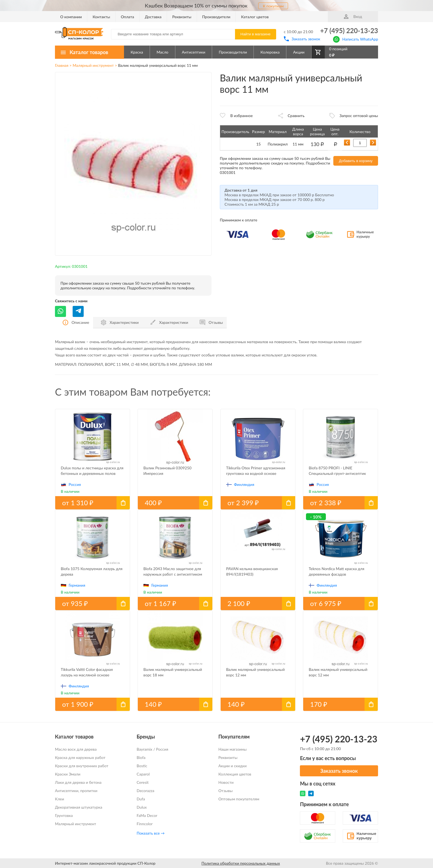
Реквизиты (182, 17)
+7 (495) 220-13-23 (349, 31)
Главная (62, 65)
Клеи (60, 799)
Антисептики (194, 52)
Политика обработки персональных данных (241, 863)
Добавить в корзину (356, 161)
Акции (299, 52)
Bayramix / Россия (152, 749)
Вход (353, 16)
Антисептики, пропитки (76, 791)
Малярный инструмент (93, 65)
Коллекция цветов (235, 774)
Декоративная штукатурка (79, 807)
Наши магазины (233, 749)
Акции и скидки (233, 766)
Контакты (101, 17)
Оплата (127, 17)
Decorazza (146, 791)
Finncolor (145, 824)
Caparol (143, 774)
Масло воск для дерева (76, 749)
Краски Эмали (68, 774)
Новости (226, 782)
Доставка (153, 17)
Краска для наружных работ (80, 757)
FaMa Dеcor (147, 815)
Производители (216, 17)
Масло (163, 52)
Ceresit (143, 782)
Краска (137, 52)
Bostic (142, 766)
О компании (71, 17)
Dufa (141, 799)
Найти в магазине (256, 34)
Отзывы (226, 791)
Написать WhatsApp (356, 39)
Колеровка (270, 52)
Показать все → (151, 833)
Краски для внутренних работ (82, 766)
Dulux (142, 807)
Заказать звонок (302, 39)
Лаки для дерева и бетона (78, 782)
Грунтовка (64, 815)
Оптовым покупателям (239, 799)
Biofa (141, 757)
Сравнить (296, 116)
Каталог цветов (255, 17)
